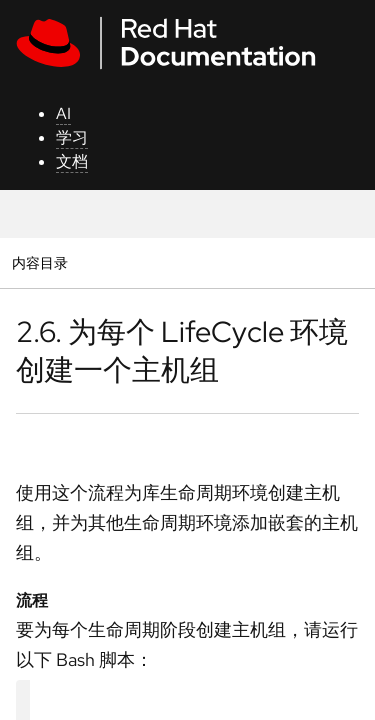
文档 (72, 161)
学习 (72, 137)
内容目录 (39, 262)
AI (63, 113)
